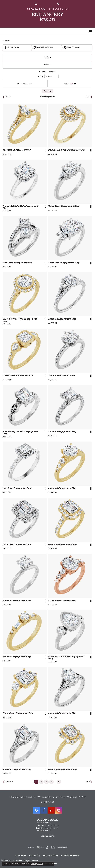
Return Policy (21, 855)
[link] (36, 5)
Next (88, 97)
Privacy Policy (34, 855)
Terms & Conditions (50, 855)
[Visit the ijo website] (31, 847)
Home (7, 40)
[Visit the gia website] (40, 847)
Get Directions (47, 836)
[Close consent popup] (52, 864)
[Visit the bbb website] (47, 847)
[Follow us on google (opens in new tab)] (36, 810)
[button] (4, 32)
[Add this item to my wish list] (45, 151)
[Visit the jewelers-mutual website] (62, 847)
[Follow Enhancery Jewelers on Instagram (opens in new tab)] (59, 810)
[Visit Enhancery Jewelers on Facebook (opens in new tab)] (44, 810)
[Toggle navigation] (91, 31)
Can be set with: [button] (47, 72)
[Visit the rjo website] (53, 847)
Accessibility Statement (70, 855)
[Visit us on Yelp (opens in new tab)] (51, 810)
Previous (9, 97)
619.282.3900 (47, 802)
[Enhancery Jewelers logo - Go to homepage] (47, 17)
